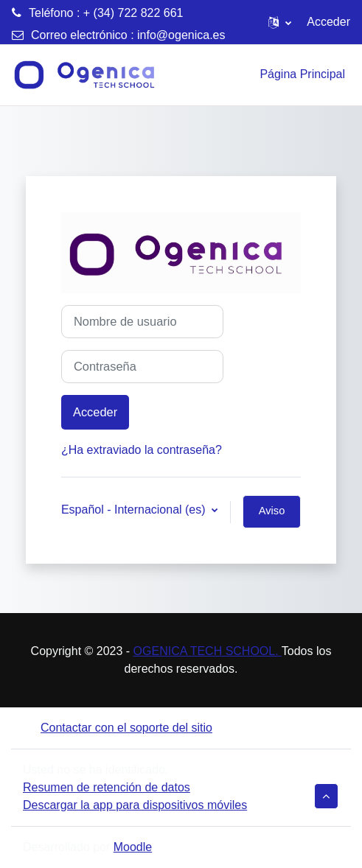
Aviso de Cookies (272, 517)
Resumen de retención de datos (107, 787)
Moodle (133, 847)
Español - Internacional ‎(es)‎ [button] (135, 510)
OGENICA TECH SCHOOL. (208, 651)
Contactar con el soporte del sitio (118, 728)
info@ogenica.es (181, 35)
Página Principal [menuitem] (302, 74)
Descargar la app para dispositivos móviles (135, 805)
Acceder (328, 22)
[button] (280, 22)
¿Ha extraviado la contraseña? (142, 450)
